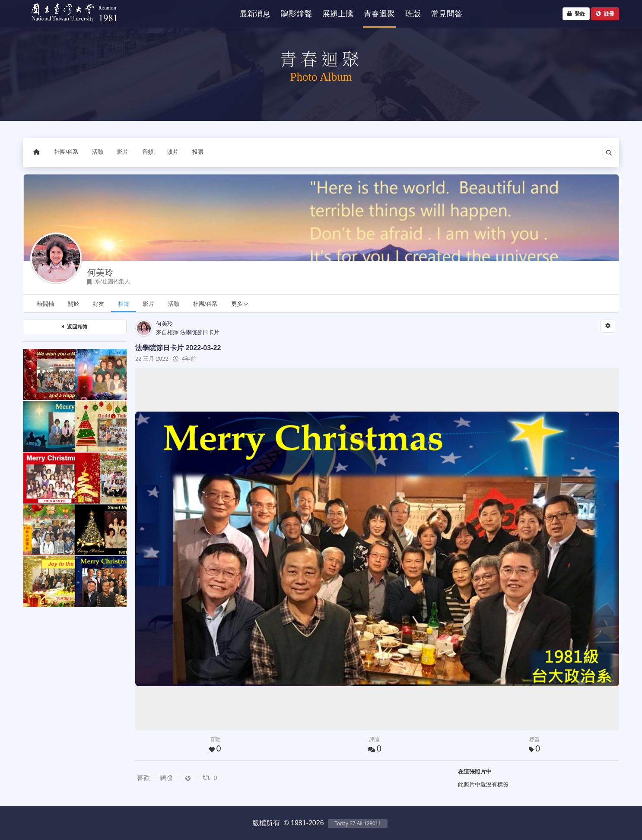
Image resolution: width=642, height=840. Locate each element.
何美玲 (100, 273)
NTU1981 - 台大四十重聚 (70, 24)
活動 (98, 152)
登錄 (576, 14)
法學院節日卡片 (200, 332)
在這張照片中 (475, 772)
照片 (173, 152)
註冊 (605, 14)
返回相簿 (75, 327)
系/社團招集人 (109, 281)
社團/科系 (67, 152)
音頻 (148, 152)
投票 (198, 152)
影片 (123, 152)
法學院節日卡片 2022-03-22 (178, 348)
